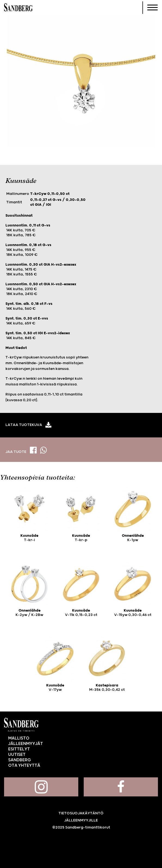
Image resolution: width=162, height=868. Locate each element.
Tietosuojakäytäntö (81, 813)
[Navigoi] (152, 8)
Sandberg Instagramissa (41, 787)
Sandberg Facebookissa (121, 787)
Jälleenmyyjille (81, 820)
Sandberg (18, 8)
